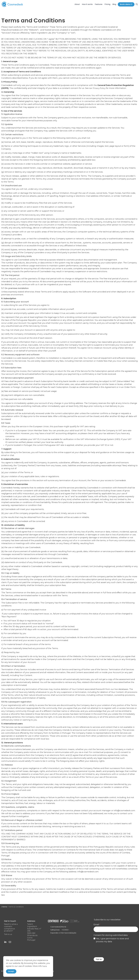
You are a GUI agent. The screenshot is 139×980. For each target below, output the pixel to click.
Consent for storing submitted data (111, 935)
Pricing (107, 4)
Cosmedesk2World (59, 927)
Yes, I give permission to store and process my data (112, 940)
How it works (87, 4)
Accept (11, 971)
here (45, 966)
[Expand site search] (137, 4)
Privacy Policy (100, 88)
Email (97, 925)
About (77, 4)
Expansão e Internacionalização (59, 934)
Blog (114, 4)
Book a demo (126, 4)
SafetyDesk (55, 930)
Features (99, 4)
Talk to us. (8, 934)
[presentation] (110, 950)
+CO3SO (65, 930)
